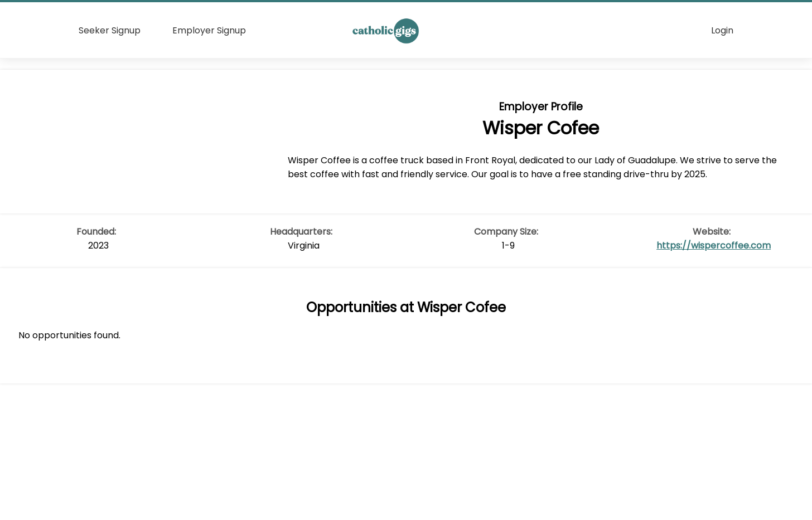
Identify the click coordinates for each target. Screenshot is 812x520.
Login (722, 30)
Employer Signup (209, 30)
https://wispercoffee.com (714, 246)
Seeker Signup (110, 30)
